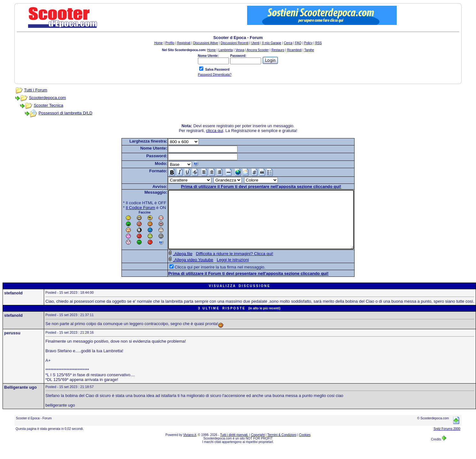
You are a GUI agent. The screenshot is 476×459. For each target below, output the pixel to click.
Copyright (258, 446)
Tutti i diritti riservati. (234, 446)
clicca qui (214, 131)
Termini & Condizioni (282, 446)
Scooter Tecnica (48, 105)
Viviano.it (190, 446)
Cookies (305, 446)
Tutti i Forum (35, 90)
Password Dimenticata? (215, 75)
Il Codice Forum (129, 208)
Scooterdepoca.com (47, 98)
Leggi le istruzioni (222, 271)
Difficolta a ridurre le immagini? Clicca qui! (223, 265)
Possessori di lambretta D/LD (65, 113)
